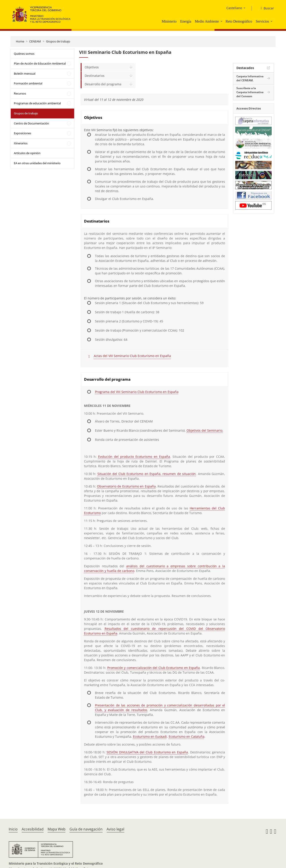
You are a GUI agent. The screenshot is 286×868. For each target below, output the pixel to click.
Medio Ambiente (207, 21)
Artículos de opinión (27, 153)
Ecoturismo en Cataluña (187, 737)
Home (20, 41)
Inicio (13, 829)
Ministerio (169, 21)
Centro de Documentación (31, 123)
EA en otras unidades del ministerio (37, 163)
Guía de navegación (86, 829)
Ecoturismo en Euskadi (150, 737)
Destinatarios (95, 76)
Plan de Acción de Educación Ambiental (40, 63)
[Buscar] (266, 8)
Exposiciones (22, 133)
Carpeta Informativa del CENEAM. (250, 78)
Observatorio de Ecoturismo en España (126, 486)
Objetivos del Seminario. (205, 430)
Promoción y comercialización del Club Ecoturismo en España (154, 668)
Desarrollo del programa (103, 84)
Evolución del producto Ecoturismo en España (134, 457)
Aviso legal (115, 829)
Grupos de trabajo (58, 41)
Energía (186, 21)
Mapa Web (57, 829)
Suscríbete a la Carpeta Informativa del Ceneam (250, 92)
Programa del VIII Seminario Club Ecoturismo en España (137, 392)
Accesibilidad (33, 829)
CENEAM (35, 41)
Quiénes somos (24, 54)
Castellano (234, 8)
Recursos (20, 93)
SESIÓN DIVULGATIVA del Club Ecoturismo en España (147, 752)
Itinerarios (21, 143)
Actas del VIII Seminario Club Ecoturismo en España (132, 356)
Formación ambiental (28, 83)
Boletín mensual (25, 74)
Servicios (262, 21)
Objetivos (92, 67)
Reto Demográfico (239, 21)
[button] (222, 21)
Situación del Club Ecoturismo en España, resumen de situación (147, 474)
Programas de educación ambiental (37, 103)
